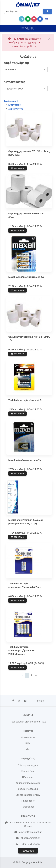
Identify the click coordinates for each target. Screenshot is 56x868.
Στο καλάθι (17, 168)
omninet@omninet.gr (30, 832)
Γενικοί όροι (28, 771)
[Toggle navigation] (28, 28)
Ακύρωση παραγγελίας (28, 783)
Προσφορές (28, 807)
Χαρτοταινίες (16, 109)
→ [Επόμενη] (36, 675)
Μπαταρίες (14, 105)
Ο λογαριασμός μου (28, 765)
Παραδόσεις (28, 801)
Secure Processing (28, 789)
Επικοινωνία (28, 738)
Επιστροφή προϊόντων (28, 795)
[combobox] (26, 70)
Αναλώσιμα (11, 101)
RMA (28, 743)
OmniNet (38, 862)
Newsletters (28, 851)
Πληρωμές (28, 777)
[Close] (49, 39)
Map (28, 749)
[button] (46, 19)
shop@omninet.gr (30, 838)
